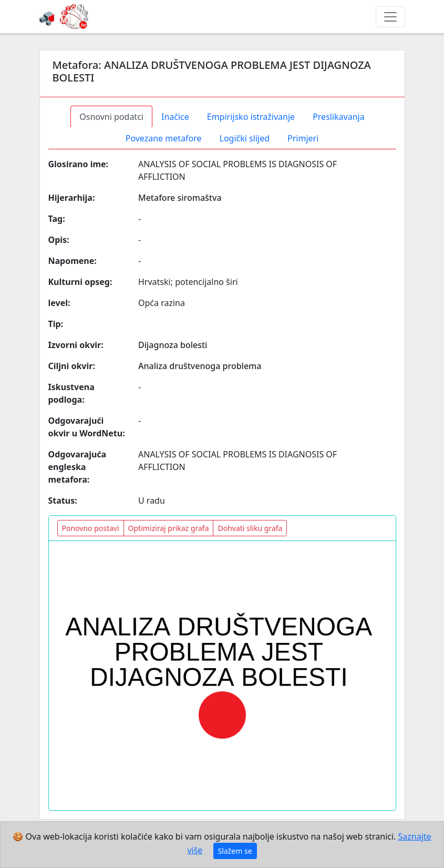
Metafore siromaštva (180, 198)
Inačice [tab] (175, 117)
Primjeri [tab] (303, 138)
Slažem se (235, 851)
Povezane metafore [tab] (164, 138)
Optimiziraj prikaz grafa (169, 528)
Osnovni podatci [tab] (111, 117)
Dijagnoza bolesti (173, 345)
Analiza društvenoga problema (200, 366)
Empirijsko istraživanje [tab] (251, 117)
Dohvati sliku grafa (250, 528)
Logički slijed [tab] (245, 138)
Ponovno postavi (91, 528)
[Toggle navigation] (390, 17)
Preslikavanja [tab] (339, 117)
